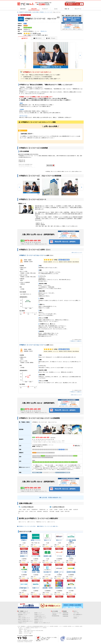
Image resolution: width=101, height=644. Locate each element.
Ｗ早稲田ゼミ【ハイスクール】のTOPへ (27, 526)
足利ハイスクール (51, 522)
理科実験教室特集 (55, 616)
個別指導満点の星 (59, 588)
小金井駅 (61, 510)
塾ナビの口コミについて (77, 253)
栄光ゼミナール (48, 540)
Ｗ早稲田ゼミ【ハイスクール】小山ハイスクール (32, 255)
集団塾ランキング (38, 613)
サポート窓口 (76, 613)
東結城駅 (57, 511)
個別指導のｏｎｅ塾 (71, 588)
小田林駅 (56, 510)
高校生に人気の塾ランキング (24, 619)
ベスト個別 (24, 572)
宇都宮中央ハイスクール (41, 522)
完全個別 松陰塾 (36, 572)
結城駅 (70, 510)
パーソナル (59, 556)
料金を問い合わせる (73, 19)
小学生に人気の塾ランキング (24, 618)
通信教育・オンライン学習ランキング (42, 623)
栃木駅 (62, 511)
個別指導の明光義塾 (71, 572)
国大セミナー (59, 540)
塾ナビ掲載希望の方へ (78, 615)
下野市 (20, 510)
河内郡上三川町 (33, 511)
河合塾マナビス (36, 588)
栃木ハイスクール (22, 522)
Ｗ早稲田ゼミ (24, 540)
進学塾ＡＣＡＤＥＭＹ (36, 540)
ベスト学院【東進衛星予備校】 (71, 541)
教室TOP (25, 38)
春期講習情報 (65, 613)
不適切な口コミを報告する (76, 341)
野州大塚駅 (52, 511)
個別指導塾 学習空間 (47, 588)
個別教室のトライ (24, 556)
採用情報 (31, 640)
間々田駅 (66, 510)
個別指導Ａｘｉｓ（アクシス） (71, 557)
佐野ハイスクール (31, 522)
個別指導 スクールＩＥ (59, 573)
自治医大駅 (76, 510)
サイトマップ (76, 616)
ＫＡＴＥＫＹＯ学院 (36, 556)
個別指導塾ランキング (23, 615)
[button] (21, 55)
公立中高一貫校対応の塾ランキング (25, 621)
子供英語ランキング (22, 623)
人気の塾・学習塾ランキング (24, 613)
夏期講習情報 (65, 615)
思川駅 (51, 510)
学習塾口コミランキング (39, 615)
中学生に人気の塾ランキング (40, 618)
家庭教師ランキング (38, 619)
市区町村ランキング (38, 621)
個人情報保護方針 (25, 640)
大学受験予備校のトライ (24, 589)
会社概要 (19, 640)
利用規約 (75, 618)
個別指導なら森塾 (47, 556)
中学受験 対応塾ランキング (40, 616)
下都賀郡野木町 (34, 510)
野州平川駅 (67, 511)
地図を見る (77, 446)
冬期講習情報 (65, 616)
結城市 (24, 510)
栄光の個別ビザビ (47, 572)
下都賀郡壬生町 (42, 510)
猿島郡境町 (39, 511)
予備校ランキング (22, 616)
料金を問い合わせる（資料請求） (24, 549)
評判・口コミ (38, 38)
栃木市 (28, 510)
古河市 (27, 511)
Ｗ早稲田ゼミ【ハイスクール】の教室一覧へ (48, 526)
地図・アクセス (51, 38)
